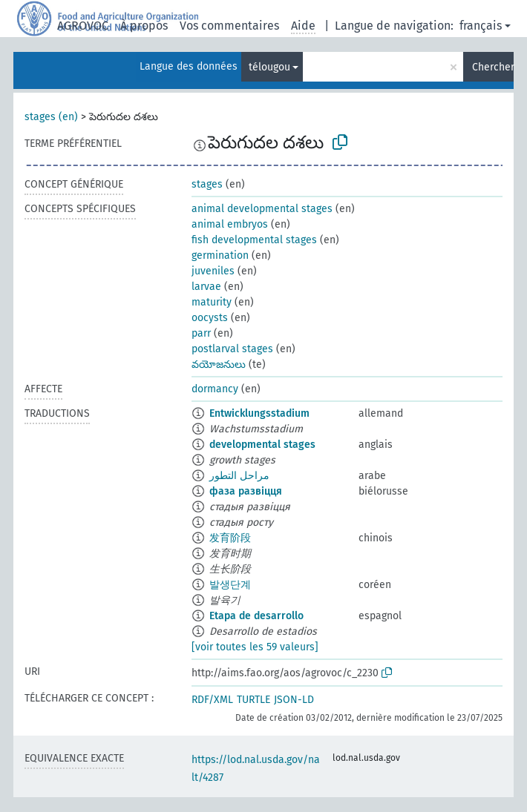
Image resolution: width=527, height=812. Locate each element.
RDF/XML (212, 700)
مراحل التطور (239, 476)
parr (201, 333)
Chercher (493, 67)
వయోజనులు (219, 364)
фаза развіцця (246, 491)
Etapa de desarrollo (256, 616)
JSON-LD (294, 700)
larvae (206, 287)
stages (207, 184)
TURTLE (253, 700)
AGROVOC (83, 26)
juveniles (213, 271)
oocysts (210, 318)
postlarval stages (232, 349)
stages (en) (51, 117)
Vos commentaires (229, 26)
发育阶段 (230, 538)
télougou (269, 67)
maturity (212, 302)
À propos (144, 26)
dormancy (215, 389)
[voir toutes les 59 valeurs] (255, 647)
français (481, 26)
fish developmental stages (254, 240)
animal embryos (230, 224)
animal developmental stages (262, 209)
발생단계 (230, 585)
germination (220, 255)
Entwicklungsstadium (259, 413)
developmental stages (262, 445)
